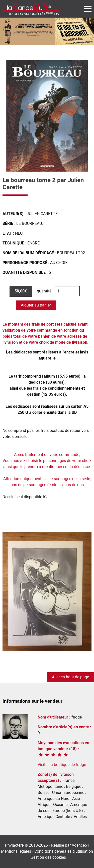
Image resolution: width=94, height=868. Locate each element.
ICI (45, 497)
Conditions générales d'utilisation (64, 851)
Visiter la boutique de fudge (62, 765)
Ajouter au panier (36, 305)
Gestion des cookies (48, 857)
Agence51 (80, 845)
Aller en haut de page (70, 677)
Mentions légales (16, 851)
